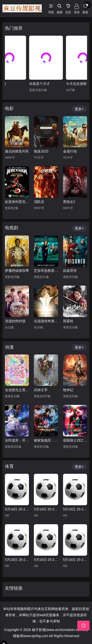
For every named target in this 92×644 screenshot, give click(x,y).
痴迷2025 (41, 151)
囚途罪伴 (70, 271)
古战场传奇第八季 (46, 321)
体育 (9, 466)
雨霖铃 (68, 321)
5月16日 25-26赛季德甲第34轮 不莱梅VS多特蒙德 (75, 509)
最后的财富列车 (17, 151)
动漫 (9, 347)
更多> (79, 109)
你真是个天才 (39, 84)
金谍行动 (70, 151)
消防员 (39, 202)
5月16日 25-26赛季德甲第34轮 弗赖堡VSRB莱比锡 (75, 560)
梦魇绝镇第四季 (17, 271)
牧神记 (68, 390)
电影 (9, 108)
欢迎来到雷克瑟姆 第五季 (17, 202)
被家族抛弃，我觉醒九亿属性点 (46, 440)
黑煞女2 (69, 202)
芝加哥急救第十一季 (46, 271)
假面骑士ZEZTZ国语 (75, 440)
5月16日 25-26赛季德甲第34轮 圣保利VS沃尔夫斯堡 (46, 560)
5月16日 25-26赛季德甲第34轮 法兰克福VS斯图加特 (17, 509)
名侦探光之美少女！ (17, 390)
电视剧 (12, 228)
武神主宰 (41, 390)
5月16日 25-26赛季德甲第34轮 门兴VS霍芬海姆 (46, 509)
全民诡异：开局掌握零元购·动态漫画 (17, 440)
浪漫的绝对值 (15, 321)
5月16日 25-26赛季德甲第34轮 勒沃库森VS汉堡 (17, 560)
